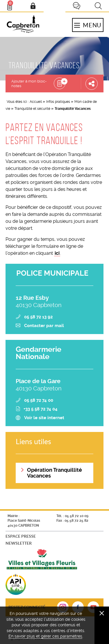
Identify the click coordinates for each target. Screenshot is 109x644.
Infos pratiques (58, 102)
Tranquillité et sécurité (32, 109)
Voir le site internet (44, 418)
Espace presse (21, 536)
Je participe (76, 6)
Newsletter (19, 543)
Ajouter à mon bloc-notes (29, 84)
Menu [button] (88, 25)
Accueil (36, 102)
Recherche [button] (98, 6)
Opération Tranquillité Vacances (54, 473)
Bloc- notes (12, 5)
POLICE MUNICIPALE (52, 273)
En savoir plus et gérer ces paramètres (45, 636)
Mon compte (33, 6)
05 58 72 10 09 (77, 516)
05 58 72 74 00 (39, 400)
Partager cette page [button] (92, 83)
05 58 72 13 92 (38, 317)
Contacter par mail (44, 326)
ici (57, 253)
